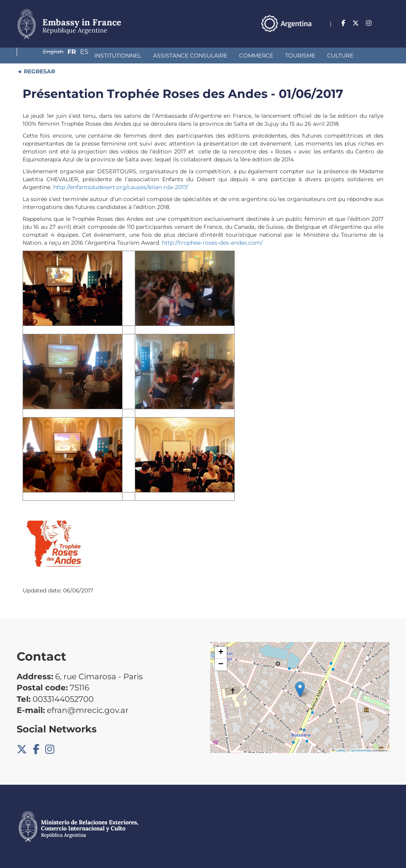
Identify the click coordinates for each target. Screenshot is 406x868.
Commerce (190, 56)
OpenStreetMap (361, 750)
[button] (300, 689)
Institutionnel (52, 56)
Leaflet (338, 750)
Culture (274, 56)
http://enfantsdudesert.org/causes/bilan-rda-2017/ (121, 187)
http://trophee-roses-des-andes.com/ (212, 243)
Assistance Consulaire (124, 56)
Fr (370, 23)
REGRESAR (39, 71)
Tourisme (234, 56)
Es (385, 23)
